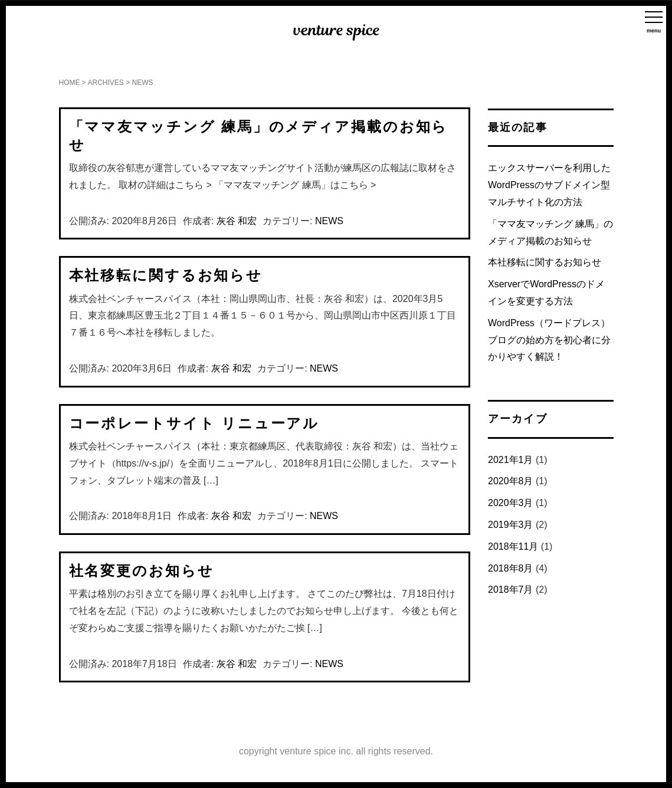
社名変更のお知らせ (142, 571)
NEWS (329, 221)
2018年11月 (513, 546)
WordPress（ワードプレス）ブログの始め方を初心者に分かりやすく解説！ (549, 340)
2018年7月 (511, 590)
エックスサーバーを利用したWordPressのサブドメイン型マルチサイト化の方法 (549, 185)
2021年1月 (511, 460)
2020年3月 (511, 503)
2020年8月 (511, 481)
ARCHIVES (106, 83)
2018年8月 (511, 568)
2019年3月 (511, 525)
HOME (70, 83)
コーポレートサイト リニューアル (194, 423)
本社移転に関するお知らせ (166, 275)
